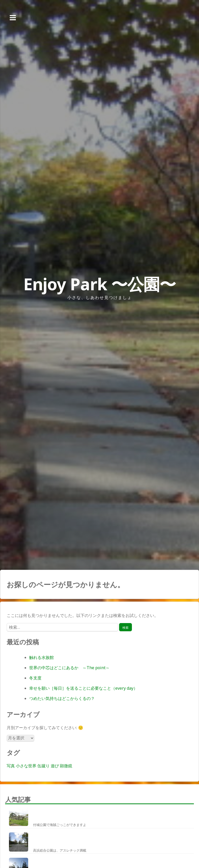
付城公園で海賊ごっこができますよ (60, 825)
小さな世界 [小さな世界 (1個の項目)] (26, 766)
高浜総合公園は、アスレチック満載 (60, 850)
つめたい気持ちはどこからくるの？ (62, 698)
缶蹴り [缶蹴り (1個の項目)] (44, 766)
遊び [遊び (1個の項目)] (55, 766)
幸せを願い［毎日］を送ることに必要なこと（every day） (83, 688)
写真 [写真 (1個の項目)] (11, 766)
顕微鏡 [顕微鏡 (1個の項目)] (66, 766)
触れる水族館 (41, 657)
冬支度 (35, 678)
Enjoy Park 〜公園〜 (100, 284)
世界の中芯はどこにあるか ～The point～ (69, 668)
